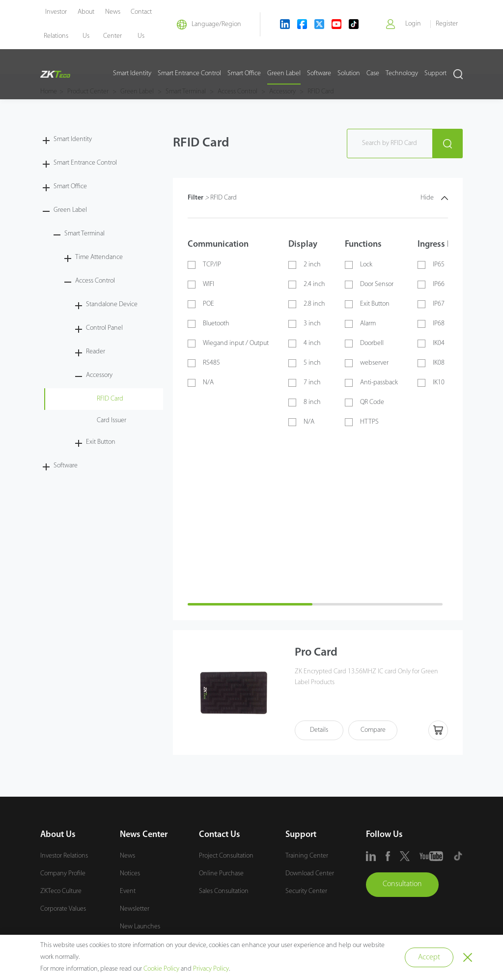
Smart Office (244, 74)
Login (413, 24)
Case (373, 74)
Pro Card (317, 653)
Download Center (310, 874)
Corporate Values (63, 909)
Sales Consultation (224, 891)
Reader (96, 352)
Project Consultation (226, 856)
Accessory (99, 375)
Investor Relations (64, 856)
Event (128, 891)
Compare (373, 731)
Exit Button (101, 442)
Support (435, 74)
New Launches (140, 927)
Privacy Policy (211, 969)
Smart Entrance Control (189, 74)
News (127, 856)
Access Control (95, 281)
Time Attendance (99, 257)
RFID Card (110, 399)
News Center (144, 835)
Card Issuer (112, 420)
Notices (130, 874)
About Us (58, 835)
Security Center (306, 891)
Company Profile (63, 874)
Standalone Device (112, 304)
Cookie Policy (161, 969)
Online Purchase (221, 874)
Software (319, 74)
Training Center (307, 856)
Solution (349, 74)
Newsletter (135, 909)
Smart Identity (132, 74)
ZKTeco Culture (61, 891)
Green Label (284, 74)
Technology (402, 74)
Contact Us (220, 835)
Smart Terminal (84, 234)
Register (447, 24)
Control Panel (104, 328)
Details (319, 731)
